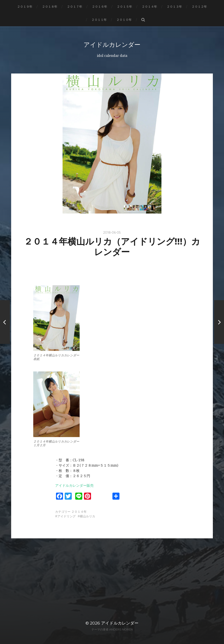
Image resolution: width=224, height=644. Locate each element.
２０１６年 (100, 7)
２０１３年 (174, 7)
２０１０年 (124, 20)
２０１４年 (149, 7)
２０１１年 (99, 20)
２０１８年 (50, 7)
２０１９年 (25, 7)
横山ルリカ (87, 516)
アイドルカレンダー (112, 45)
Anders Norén (121, 629)
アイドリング (66, 516)
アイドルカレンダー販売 (74, 486)
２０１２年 (199, 7)
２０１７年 (75, 7)
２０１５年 (124, 7)
